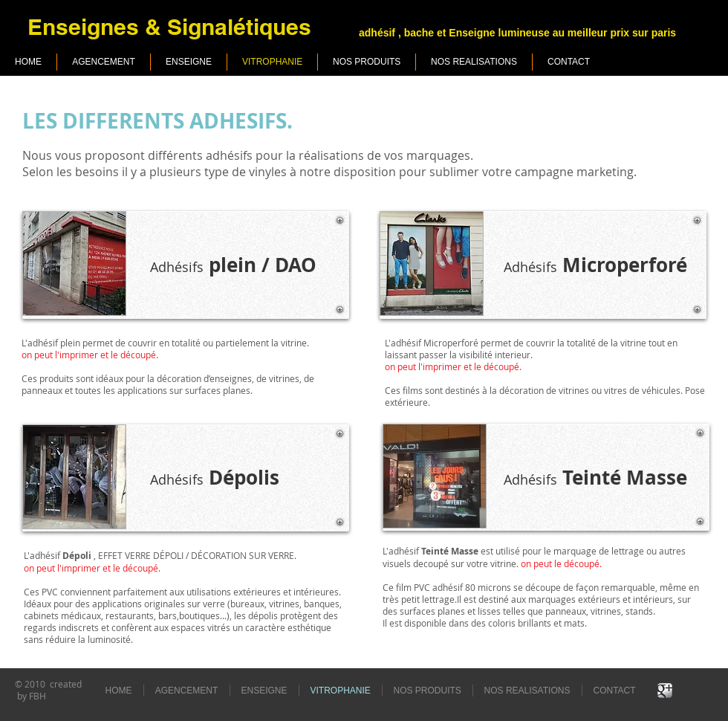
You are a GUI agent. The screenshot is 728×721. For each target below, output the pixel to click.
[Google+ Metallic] (665, 691)
